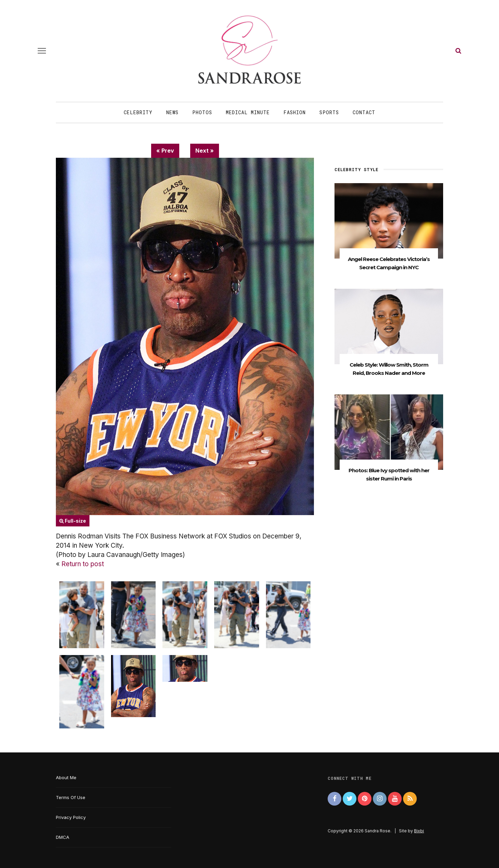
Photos (202, 112)
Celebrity (138, 112)
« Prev (165, 151)
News (172, 112)
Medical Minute (248, 112)
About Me (66, 777)
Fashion (295, 112)
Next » (205, 151)
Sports (329, 112)
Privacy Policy (71, 817)
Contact (364, 112)
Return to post (83, 564)
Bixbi (419, 831)
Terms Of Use (71, 797)
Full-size (73, 521)
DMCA (63, 837)
